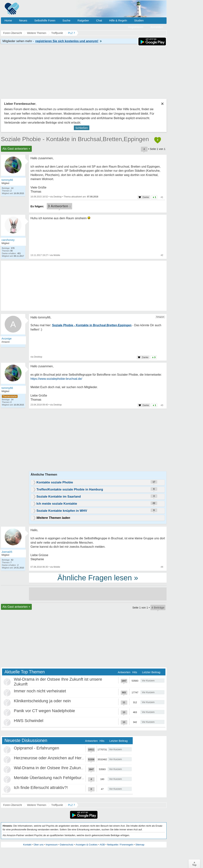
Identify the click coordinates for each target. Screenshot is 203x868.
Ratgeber (83, 20)
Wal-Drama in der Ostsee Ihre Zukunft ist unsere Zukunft (65, 768)
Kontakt (27, 845)
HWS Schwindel (29, 721)
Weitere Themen (37, 805)
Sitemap (140, 845)
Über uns (39, 845)
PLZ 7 (71, 805)
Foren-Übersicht (13, 805)
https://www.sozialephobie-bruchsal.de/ (56, 379)
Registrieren (136, 27)
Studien (139, 20)
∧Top (194, 864)
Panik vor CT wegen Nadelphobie (44, 711)
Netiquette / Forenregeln (120, 845)
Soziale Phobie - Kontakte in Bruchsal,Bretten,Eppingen (75, 139)
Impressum (52, 845)
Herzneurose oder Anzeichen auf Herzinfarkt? (55, 758)
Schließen (82, 128)
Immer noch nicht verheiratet (40, 691)
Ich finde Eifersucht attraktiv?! (41, 788)
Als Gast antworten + (16, 149)
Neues (23, 20)
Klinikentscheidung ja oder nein (42, 701)
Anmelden (157, 27)
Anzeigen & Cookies (86, 845)
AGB (102, 845)
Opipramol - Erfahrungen (36, 748)
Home (8, 20)
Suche (66, 20)
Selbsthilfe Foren (45, 20)
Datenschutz (67, 845)
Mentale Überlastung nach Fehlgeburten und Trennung (64, 778)
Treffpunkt (57, 805)
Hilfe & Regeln (118, 20)
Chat (99, 20)
